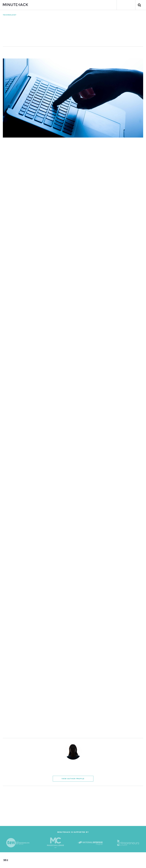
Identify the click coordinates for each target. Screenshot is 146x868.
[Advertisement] (73, 806)
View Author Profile (73, 779)
